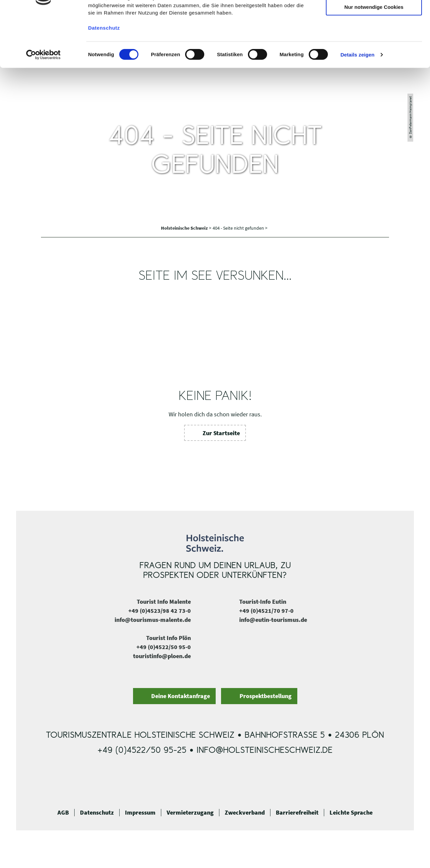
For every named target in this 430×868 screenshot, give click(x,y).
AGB (63, 813)
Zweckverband (245, 813)
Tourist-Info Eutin (263, 602)
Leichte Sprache (351, 813)
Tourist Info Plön (168, 638)
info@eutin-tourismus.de (273, 620)
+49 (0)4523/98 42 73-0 (160, 611)
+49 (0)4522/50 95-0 (164, 647)
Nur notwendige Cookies (374, 56)
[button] (215, 433)
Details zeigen (357, 104)
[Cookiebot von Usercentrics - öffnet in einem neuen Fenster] (44, 104)
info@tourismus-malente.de (153, 620)
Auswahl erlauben (374, 36)
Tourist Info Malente (164, 602)
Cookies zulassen (374, 17)
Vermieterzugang (190, 813)
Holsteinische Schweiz (185, 228)
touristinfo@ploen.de (162, 656)
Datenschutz (97, 813)
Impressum (140, 813)
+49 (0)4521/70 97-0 (266, 611)
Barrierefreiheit (297, 813)
